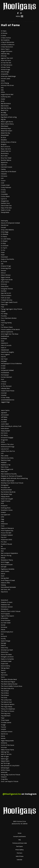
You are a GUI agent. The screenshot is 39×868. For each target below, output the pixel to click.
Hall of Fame (20, 856)
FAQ (20, 840)
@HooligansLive (12, 794)
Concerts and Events (19, 836)
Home (19, 833)
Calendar (20, 860)
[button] (18, 16)
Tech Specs (19, 846)
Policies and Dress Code (20, 843)
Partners (19, 853)
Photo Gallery (19, 850)
